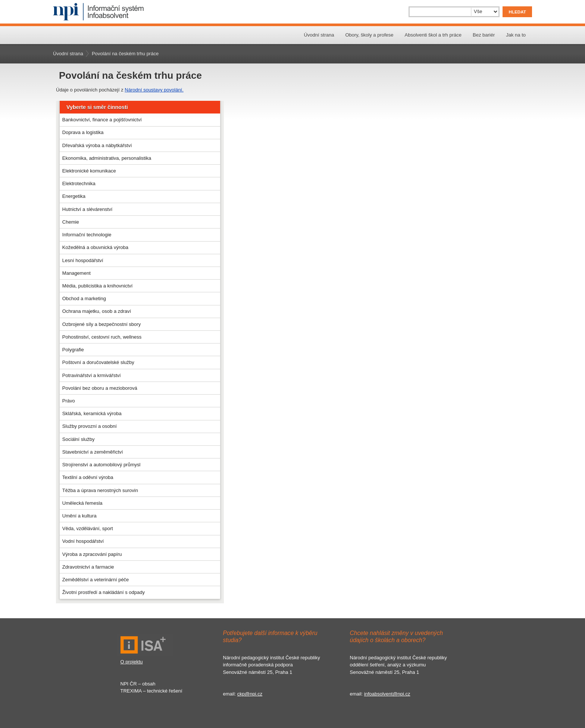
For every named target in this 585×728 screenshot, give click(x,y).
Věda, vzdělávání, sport (88, 528)
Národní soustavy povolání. (154, 90)
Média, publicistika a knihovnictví (98, 286)
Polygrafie (73, 350)
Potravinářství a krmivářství (92, 375)
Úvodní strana (319, 35)
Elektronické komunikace (89, 171)
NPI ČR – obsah (138, 684)
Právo (69, 401)
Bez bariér (484, 35)
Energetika (74, 196)
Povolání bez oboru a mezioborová (100, 388)
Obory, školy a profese (369, 35)
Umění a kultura (79, 516)
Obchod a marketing (84, 298)
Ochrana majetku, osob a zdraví (97, 311)
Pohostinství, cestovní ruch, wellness (102, 337)
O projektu (132, 662)
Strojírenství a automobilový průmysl (101, 465)
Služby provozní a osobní (90, 426)
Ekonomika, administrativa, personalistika (107, 158)
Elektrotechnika (79, 183)
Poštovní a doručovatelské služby (98, 362)
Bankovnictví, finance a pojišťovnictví (102, 120)
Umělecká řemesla (82, 503)
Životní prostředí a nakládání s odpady (104, 592)
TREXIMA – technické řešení (151, 691)
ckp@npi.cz (250, 694)
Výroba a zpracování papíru (92, 554)
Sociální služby (79, 439)
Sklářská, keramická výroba (92, 413)
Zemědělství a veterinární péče (96, 580)
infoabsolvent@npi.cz (387, 694)
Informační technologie (87, 235)
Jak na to (516, 35)
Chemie (71, 222)
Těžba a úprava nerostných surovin (100, 490)
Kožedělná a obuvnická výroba (95, 247)
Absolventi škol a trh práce (433, 35)
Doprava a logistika (83, 132)
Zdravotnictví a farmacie (88, 567)
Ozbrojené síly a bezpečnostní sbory (101, 324)
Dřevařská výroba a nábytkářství (97, 145)
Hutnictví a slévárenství (87, 209)
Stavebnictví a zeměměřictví (93, 452)
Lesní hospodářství (83, 260)
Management (76, 273)
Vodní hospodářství (83, 541)
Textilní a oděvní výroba (88, 477)
